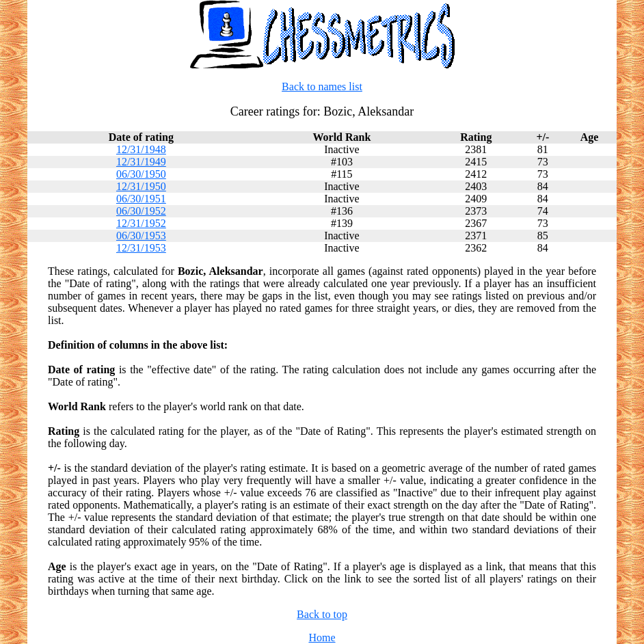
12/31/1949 (141, 162)
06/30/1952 (141, 211)
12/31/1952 (141, 223)
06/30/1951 (141, 199)
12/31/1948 (141, 149)
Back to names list (322, 86)
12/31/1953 (141, 248)
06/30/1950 (141, 174)
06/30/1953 (141, 236)
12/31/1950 (141, 186)
